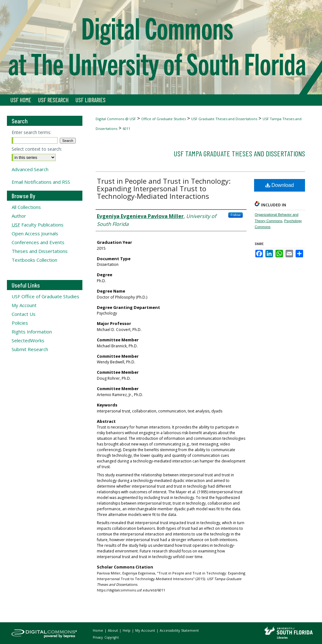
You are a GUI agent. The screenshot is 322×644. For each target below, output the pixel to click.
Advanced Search (30, 169)
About (113, 630)
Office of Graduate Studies (164, 119)
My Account (24, 305)
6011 (126, 129)
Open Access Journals (35, 233)
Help (127, 630)
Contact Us (24, 314)
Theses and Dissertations (40, 251)
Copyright (112, 637)
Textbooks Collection (34, 260)
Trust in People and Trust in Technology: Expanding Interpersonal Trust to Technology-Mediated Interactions (164, 188)
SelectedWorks (28, 340)
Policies (20, 323)
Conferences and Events (38, 242)
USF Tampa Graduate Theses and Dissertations (239, 153)
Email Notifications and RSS (41, 182)
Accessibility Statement (179, 630)
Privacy (98, 637)
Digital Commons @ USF (116, 119)
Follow (236, 215)
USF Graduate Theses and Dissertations (224, 119)
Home (98, 630)
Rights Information (32, 332)
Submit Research (30, 349)
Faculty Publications (38, 225)
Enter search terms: (31, 132)
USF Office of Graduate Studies (45, 296)
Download (280, 185)
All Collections (26, 207)
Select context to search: (37, 149)
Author (19, 216)
